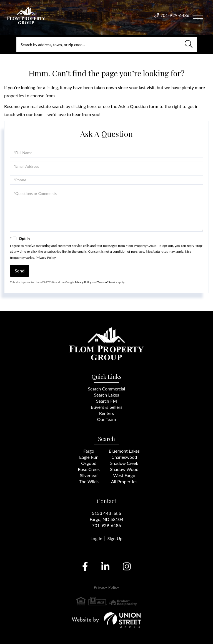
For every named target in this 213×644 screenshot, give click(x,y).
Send (20, 271)
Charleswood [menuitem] (124, 457)
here (91, 106)
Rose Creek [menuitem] (89, 469)
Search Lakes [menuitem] (106, 395)
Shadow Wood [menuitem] (124, 469)
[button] (189, 44)
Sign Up (115, 538)
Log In (96, 538)
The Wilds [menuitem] (89, 481)
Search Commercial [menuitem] (106, 389)
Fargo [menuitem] (89, 451)
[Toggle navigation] (198, 15)
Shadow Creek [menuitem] (124, 463)
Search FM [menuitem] (107, 401)
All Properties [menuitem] (124, 481)
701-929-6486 (175, 15)
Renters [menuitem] (107, 413)
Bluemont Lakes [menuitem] (124, 451)
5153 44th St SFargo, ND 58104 (107, 516)
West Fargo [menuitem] (124, 475)
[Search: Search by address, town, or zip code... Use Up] (107, 44)
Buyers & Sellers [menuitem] (107, 407)
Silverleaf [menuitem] (89, 475)
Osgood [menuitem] (89, 463)
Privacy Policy (46, 258)
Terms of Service (107, 282)
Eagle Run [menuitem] (89, 457)
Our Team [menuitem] (107, 419)
